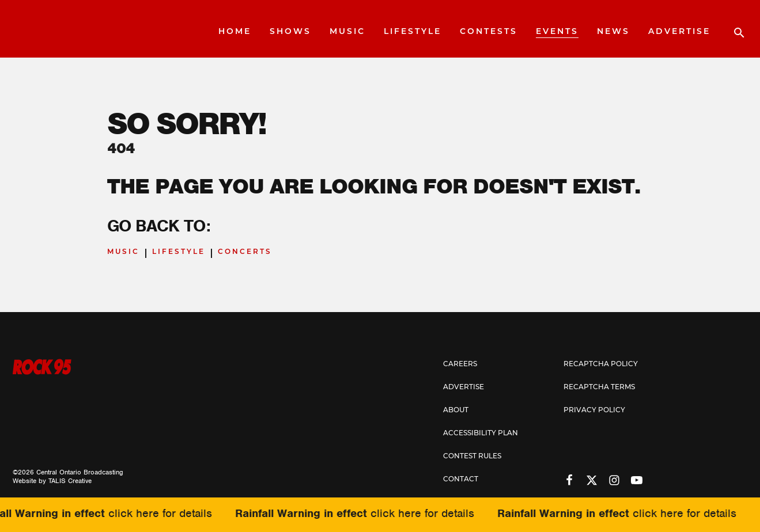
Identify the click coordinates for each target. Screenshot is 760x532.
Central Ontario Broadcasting (80, 472)
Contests (489, 32)
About (456, 411)
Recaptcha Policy (601, 364)
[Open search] (733, 29)
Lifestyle (413, 32)
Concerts (245, 252)
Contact (461, 480)
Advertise (679, 32)
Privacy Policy (594, 411)
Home (235, 32)
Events (557, 32)
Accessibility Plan (481, 434)
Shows (290, 32)
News (613, 32)
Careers (460, 364)
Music (347, 32)
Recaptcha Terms (599, 387)
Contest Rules (472, 457)
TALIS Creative (70, 481)
